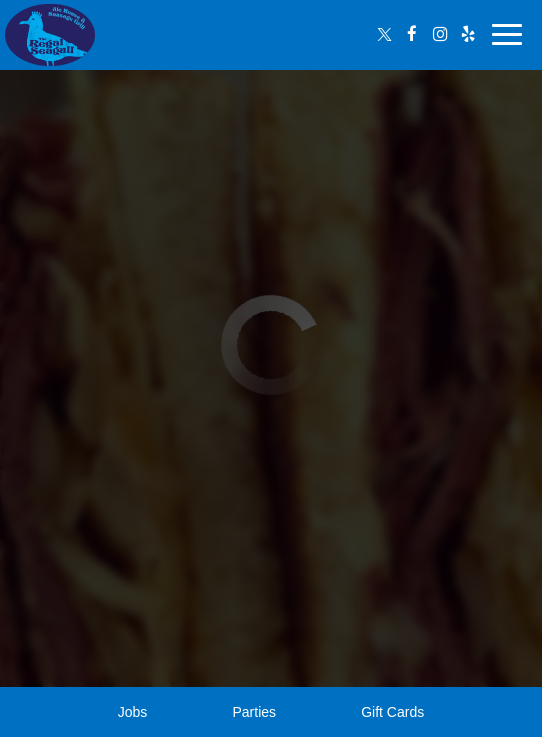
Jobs (133, 712)
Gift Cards (392, 712)
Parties (254, 712)
